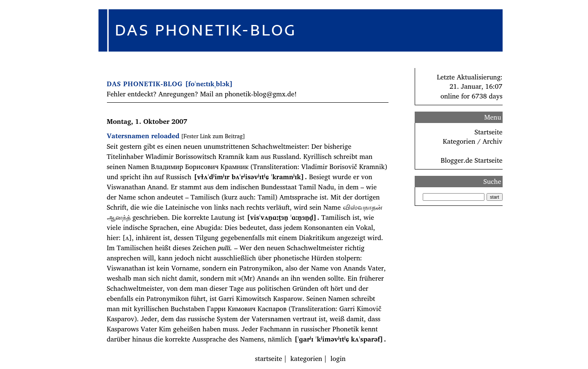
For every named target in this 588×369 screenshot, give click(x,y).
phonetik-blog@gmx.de (259, 94)
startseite (268, 358)
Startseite (489, 132)
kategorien (306, 358)
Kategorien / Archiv (473, 141)
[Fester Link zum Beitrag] (213, 136)
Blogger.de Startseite (471, 160)
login (338, 358)
